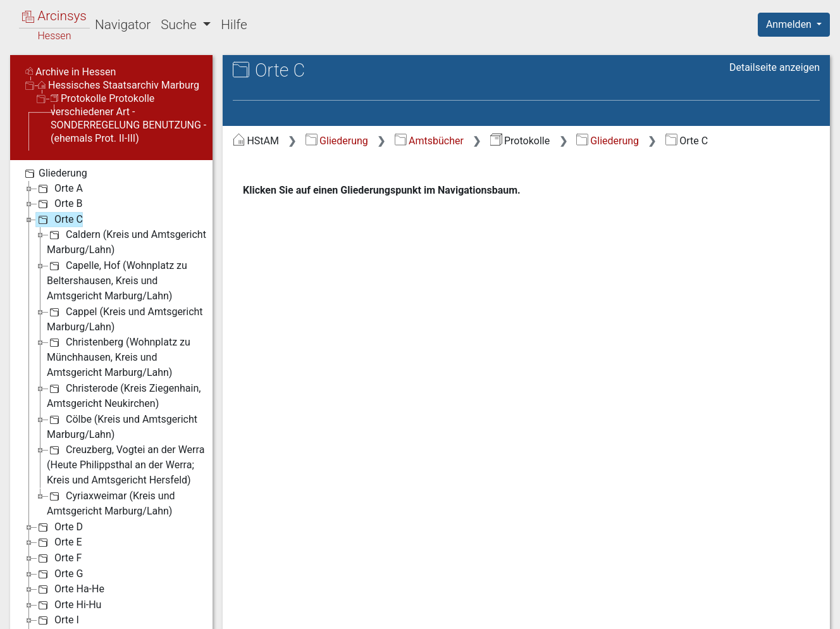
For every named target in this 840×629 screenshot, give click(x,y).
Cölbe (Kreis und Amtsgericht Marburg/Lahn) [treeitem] (122, 426)
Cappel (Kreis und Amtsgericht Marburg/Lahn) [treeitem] (125, 319)
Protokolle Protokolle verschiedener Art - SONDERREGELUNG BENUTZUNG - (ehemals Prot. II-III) (128, 118)
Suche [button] (180, 25)
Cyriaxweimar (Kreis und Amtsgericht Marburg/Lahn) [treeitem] (111, 503)
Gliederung (337, 141)
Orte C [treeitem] (59, 220)
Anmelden (790, 24)
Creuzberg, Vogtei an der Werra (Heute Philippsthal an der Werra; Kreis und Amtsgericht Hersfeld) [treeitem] (126, 464)
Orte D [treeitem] (59, 527)
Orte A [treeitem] (59, 189)
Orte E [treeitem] (59, 542)
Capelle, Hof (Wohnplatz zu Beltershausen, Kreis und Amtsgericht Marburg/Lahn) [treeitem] (117, 280)
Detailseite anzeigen (775, 67)
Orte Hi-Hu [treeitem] (68, 605)
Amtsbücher (429, 141)
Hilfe (234, 25)
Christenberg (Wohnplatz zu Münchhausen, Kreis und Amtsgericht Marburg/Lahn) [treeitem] (119, 357)
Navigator (123, 25)
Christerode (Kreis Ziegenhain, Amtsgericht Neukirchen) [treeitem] (124, 395)
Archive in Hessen (71, 72)
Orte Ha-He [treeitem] (70, 589)
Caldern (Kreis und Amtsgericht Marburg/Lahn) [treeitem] (127, 241)
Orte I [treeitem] (57, 620)
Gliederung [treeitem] (55, 173)
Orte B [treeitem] (59, 204)
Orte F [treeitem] (59, 558)
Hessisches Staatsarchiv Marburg (119, 85)
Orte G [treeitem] (59, 574)
